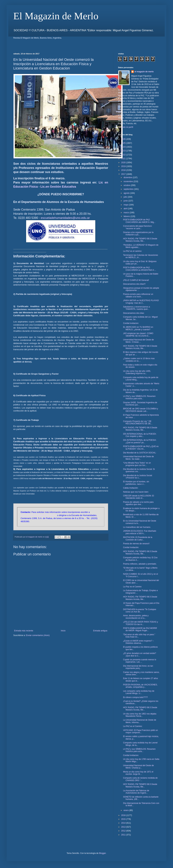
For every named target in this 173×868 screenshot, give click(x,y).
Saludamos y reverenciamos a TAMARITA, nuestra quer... (136, 308)
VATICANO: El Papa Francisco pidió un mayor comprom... (140, 731)
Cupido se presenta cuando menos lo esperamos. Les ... (140, 661)
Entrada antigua (100, 631)
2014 (124, 823)
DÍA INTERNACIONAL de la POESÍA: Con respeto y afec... (140, 435)
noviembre (129, 181)
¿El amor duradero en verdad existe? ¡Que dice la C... (140, 654)
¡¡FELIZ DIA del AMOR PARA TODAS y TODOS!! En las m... (140, 623)
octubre (127, 185)
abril (126, 209)
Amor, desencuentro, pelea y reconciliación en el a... (136, 617)
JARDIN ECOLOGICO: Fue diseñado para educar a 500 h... (140, 532)
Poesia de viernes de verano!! (136, 544)
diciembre (128, 177)
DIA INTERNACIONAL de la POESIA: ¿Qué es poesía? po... (140, 441)
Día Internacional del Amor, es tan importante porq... (138, 667)
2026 (124, 139)
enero (126, 810)
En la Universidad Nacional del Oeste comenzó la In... (140, 522)
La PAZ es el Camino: (133, 726)
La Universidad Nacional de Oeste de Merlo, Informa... (140, 721)
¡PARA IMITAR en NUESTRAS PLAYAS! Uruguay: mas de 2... (141, 302)
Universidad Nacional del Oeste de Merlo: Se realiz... (138, 458)
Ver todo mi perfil (126, 127)
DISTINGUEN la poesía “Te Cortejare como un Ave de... (140, 611)
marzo (127, 213)
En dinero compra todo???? (135, 697)
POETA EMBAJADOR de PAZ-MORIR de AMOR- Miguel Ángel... (140, 629)
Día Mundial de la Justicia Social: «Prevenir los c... (138, 477)
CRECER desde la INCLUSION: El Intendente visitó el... (138, 497)
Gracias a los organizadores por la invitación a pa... (138, 233)
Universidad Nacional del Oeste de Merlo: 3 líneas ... (138, 341)
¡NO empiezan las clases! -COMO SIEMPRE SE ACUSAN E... (138, 335)
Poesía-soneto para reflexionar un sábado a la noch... (138, 295)
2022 (124, 155)
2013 (124, 827)
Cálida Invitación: (131, 488)
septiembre (129, 189)
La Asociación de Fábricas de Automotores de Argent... (136, 792)
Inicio (63, 631)
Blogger (102, 853)
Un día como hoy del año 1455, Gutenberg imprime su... (137, 372)
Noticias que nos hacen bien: (136, 492)
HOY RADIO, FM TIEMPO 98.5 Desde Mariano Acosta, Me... (140, 240)
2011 (124, 835)
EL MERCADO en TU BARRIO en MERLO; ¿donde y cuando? (138, 328)
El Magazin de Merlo (56, 16)
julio (126, 197)
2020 (124, 163)
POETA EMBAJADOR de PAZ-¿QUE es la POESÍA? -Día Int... (141, 448)
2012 (124, 831)
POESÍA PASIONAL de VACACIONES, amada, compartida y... (140, 686)
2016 (124, 815)
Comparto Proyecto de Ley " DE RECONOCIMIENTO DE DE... (138, 422)
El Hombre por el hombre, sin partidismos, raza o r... (136, 483)
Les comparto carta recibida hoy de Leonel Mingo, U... (139, 692)
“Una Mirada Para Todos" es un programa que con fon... (137, 464)
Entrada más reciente (24, 631)
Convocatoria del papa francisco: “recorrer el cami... (138, 227)
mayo (126, 205)
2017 (124, 174)
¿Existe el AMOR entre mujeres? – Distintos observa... (138, 642)
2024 (124, 147)
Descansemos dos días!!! (134, 284)
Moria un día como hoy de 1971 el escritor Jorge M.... (138, 773)
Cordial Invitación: (131, 547)
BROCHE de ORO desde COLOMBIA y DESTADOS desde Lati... (141, 410)
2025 (124, 143)
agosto (127, 193)
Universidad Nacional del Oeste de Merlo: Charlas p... (138, 767)
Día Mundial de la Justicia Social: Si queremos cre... (139, 470)
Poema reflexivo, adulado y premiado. (140, 564)
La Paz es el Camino (132, 587)
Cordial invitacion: (131, 323)
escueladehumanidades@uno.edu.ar (65, 218)
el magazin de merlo (144, 72)
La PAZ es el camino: (132, 251)
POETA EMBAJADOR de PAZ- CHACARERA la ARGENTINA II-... (140, 269)
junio (126, 201)
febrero (127, 216)
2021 (124, 159)
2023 (124, 151)
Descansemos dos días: (134, 313)
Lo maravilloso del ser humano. (137, 527)
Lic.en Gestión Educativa (58, 187)
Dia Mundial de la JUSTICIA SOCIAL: (140, 453)
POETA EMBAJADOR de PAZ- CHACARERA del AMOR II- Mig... (139, 221)
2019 (124, 166)
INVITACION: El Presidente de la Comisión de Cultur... (138, 538)
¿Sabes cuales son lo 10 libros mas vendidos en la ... (139, 360)
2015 (124, 819)
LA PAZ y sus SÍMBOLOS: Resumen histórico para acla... (139, 397)
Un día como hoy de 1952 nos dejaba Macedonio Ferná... (140, 715)
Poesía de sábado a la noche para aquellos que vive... (138, 503)
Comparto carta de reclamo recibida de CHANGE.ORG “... (140, 779)
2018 (124, 170)
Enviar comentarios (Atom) (38, 635)
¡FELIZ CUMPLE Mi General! (136, 280)
